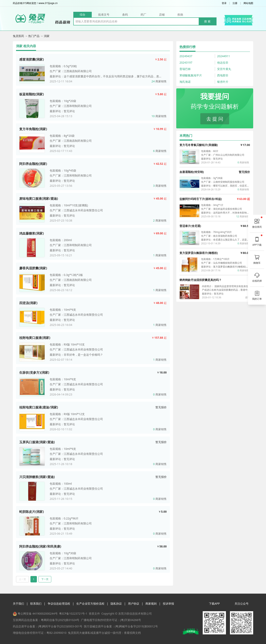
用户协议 (134, 604)
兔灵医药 (19, 36)
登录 (224, 3)
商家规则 (151, 604)
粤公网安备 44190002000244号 (38, 614)
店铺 (162, 14)
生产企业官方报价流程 (90, 604)
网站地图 (248, 3)
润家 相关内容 (26, 46)
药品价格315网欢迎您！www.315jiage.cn (35, 3)
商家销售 (159, 81)
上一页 (22, 579)
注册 (235, 3)
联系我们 (36, 604)
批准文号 (104, 14)
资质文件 (94, 614)
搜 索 (207, 21)
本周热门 (186, 136)
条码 (125, 14)
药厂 (143, 14)
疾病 (180, 14)
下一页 (45, 579)
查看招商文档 (132, 633)
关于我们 (18, 604)
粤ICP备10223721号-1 (73, 614)
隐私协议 (116, 604)
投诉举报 (168, 604)
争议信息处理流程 (59, 604)
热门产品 (34, 36)
